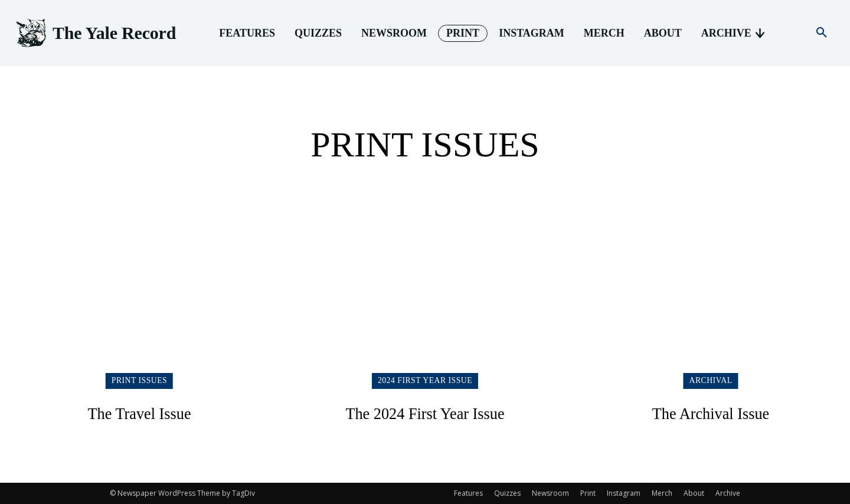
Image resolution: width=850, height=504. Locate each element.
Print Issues (139, 380)
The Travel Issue (139, 413)
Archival (711, 380)
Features (468, 493)
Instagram (624, 493)
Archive (728, 493)
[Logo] (95, 33)
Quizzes (507, 493)
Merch (662, 493)
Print (588, 493)
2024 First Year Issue (425, 380)
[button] (822, 33)
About (694, 493)
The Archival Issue (711, 413)
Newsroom (550, 493)
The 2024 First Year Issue (425, 413)
